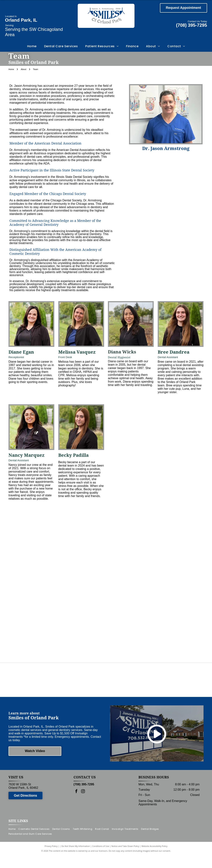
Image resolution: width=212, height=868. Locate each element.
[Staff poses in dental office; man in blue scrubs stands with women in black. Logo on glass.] (35, 582)
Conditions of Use (101, 859)
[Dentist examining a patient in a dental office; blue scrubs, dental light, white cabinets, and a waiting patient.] (35, 630)
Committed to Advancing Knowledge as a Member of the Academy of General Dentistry (55, 223)
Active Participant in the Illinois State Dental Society (52, 170)
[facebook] (76, 805)
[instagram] (83, 805)
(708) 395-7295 (191, 25)
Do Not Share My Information (76, 859)
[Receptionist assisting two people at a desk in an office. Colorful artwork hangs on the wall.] (177, 582)
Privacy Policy (51, 859)
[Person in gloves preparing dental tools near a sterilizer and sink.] (130, 630)
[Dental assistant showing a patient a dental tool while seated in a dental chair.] (82, 630)
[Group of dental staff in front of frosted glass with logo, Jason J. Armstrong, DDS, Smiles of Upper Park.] (35, 535)
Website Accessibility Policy (154, 859)
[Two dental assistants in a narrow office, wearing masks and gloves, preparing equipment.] (177, 630)
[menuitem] (32, 46)
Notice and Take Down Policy (125, 859)
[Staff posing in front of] (177, 535)
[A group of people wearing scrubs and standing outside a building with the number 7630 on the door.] (130, 535)
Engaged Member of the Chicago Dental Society (48, 194)
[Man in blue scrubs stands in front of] (82, 535)
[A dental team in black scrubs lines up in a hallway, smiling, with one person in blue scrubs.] (82, 582)
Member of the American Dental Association (45, 143)
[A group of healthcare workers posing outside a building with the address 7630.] (130, 582)
